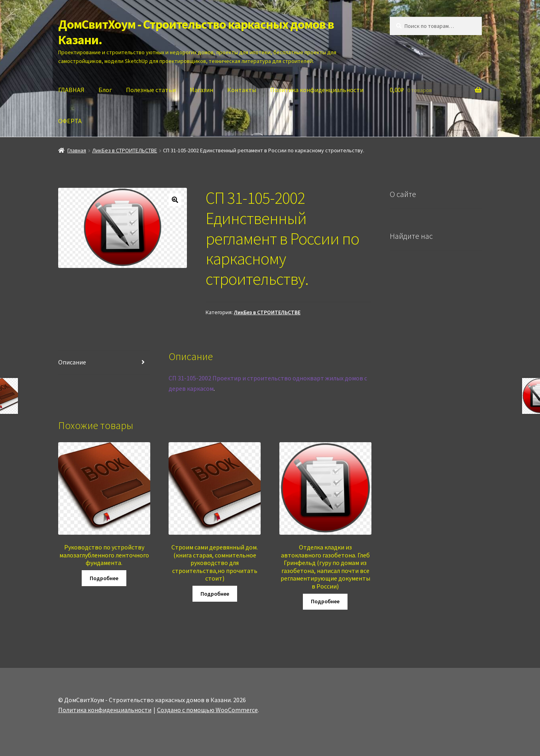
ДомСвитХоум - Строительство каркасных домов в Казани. (196, 32)
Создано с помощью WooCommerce (207, 710)
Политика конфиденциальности (317, 90)
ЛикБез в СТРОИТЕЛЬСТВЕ (125, 150)
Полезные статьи (151, 90)
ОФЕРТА (70, 121)
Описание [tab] (72, 362)
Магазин (201, 90)
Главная (77, 150)
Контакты (242, 90)
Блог (105, 90)
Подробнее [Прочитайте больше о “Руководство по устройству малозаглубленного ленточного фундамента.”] (104, 578)
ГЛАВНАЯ (71, 90)
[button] (175, 200)
